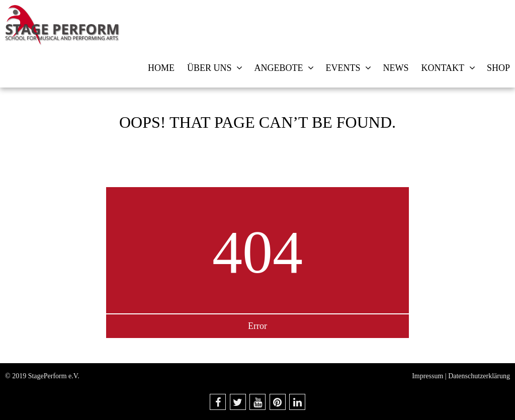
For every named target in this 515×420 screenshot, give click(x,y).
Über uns (209, 68)
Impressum (427, 376)
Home (161, 68)
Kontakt (443, 68)
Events (343, 68)
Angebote (278, 68)
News (396, 68)
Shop (498, 68)
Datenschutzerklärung (479, 376)
